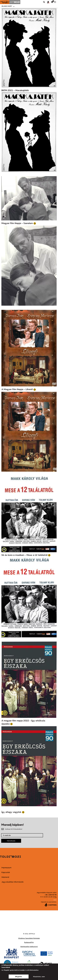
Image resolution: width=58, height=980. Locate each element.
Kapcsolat (6, 872)
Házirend (5, 877)
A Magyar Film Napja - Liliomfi (17, 389)
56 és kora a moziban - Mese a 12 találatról (24, 555)
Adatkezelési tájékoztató (29, 946)
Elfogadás (19, 977)
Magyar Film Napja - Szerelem (17, 223)
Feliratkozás (11, 841)
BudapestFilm (29, 942)
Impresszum (6, 868)
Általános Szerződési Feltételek (29, 938)
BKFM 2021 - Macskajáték (15, 90)
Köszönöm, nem (39, 977)
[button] (49, 2)
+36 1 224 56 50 (51, 895)
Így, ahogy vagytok (11, 812)
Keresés (44, 2)
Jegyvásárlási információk (13, 882)
